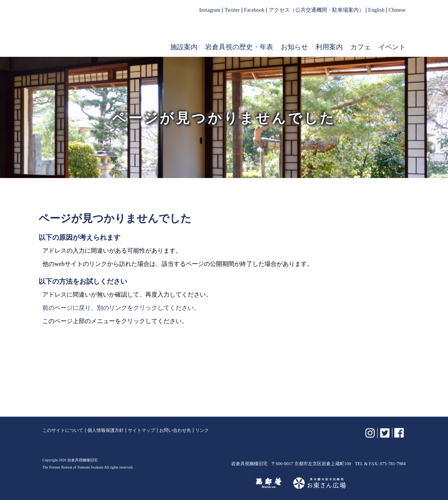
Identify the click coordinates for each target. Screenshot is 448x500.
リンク (202, 430)
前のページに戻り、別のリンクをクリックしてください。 (121, 308)
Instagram (210, 10)
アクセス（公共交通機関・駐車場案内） (316, 10)
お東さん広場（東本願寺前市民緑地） (320, 483)
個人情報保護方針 (106, 430)
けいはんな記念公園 (211, 483)
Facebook (254, 10)
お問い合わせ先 (175, 430)
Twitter (232, 10)
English (376, 10)
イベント (392, 47)
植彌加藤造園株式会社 (135, 483)
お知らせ (294, 47)
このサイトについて (63, 430)
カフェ (361, 47)
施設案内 (184, 47)
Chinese (397, 10)
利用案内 (329, 47)
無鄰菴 (269, 483)
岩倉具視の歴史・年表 (239, 47)
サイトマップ (142, 430)
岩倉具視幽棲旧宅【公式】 (91, 33)
